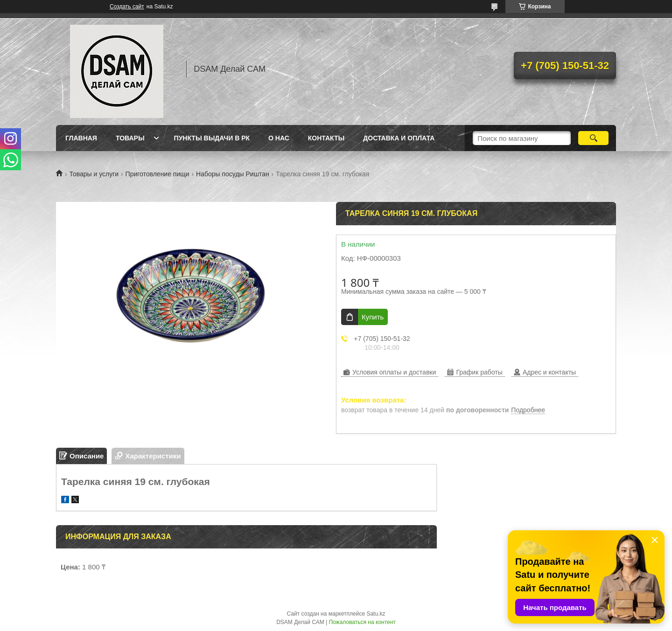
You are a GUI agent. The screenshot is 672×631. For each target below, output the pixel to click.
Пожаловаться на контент (362, 622)
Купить (373, 317)
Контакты (326, 138)
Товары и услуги (94, 174)
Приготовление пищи (157, 174)
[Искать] (593, 138)
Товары (130, 138)
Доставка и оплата (399, 138)
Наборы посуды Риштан (233, 174)
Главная (81, 138)
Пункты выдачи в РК (212, 138)
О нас (279, 138)
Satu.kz (376, 614)
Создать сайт (127, 7)
